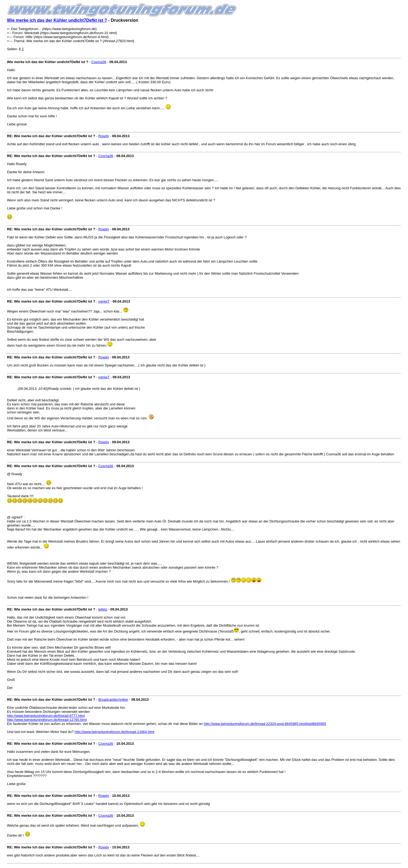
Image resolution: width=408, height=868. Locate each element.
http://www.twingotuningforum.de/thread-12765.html (47, 720)
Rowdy (104, 136)
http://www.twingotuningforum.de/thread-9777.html (46, 716)
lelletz (103, 609)
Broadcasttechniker (113, 700)
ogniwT (104, 301)
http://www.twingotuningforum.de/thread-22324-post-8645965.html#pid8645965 (265, 724)
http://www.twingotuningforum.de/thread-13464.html (114, 732)
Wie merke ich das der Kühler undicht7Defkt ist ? (57, 20)
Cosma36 (99, 62)
